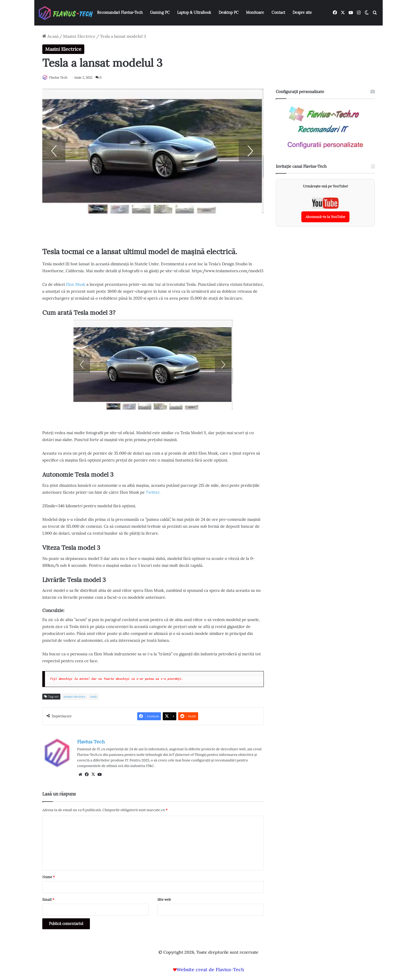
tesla (94, 697)
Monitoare (255, 12)
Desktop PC (229, 12)
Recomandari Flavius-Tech (120, 12)
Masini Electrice (79, 36)
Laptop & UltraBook (194, 12)
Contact (278, 12)
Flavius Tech (61, 78)
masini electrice (74, 697)
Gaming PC (160, 12)
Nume (49, 877)
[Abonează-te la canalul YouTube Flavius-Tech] (325, 210)
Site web (164, 900)
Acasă (50, 36)
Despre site (302, 12)
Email (48, 900)
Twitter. (153, 493)
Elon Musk (76, 285)
